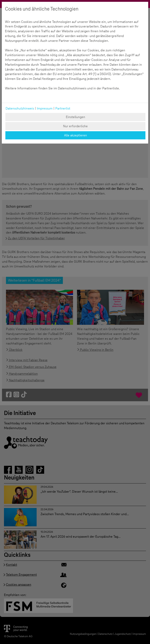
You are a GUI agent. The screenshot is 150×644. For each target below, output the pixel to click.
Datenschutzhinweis (20, 108)
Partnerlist (63, 108)
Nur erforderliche (75, 126)
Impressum (45, 108)
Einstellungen (75, 117)
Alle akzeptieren (75, 135)
